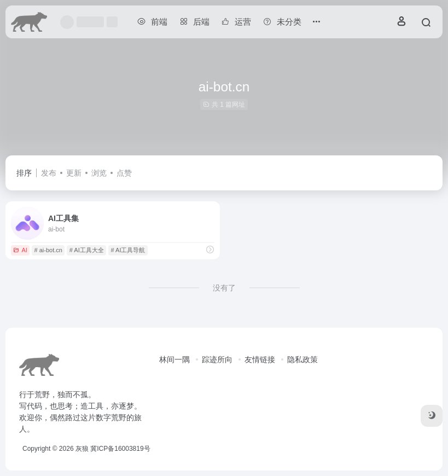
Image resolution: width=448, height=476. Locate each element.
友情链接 (260, 359)
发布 (49, 173)
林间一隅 (174, 359)
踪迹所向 (217, 359)
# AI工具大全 (87, 250)
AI (20, 250)
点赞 (124, 173)
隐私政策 (302, 359)
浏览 (99, 173)
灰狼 (82, 449)
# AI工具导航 (128, 250)
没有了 (224, 288)
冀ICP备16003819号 (120, 449)
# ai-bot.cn (48, 250)
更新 (74, 173)
